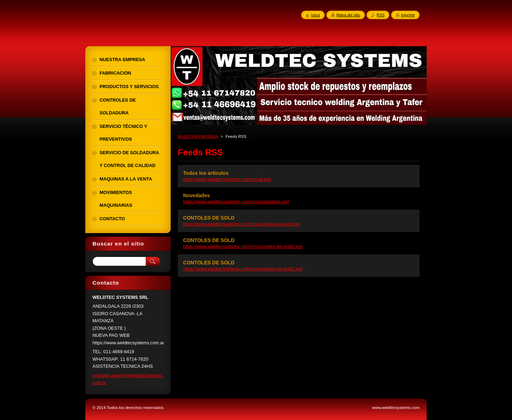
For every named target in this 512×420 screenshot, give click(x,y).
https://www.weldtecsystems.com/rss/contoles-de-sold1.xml (243, 246)
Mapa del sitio (348, 15)
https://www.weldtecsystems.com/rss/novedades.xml (236, 202)
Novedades (196, 195)
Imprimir (408, 15)
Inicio (316, 15)
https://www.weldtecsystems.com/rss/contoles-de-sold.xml (242, 224)
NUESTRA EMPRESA (198, 136)
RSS (380, 15)
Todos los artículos (206, 173)
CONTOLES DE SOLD (209, 218)
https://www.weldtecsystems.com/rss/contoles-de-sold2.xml (243, 269)
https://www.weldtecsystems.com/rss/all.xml (227, 179)
